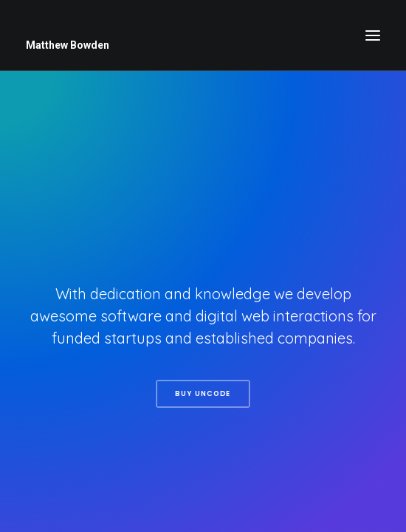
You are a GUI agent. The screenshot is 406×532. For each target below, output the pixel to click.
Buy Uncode (203, 393)
